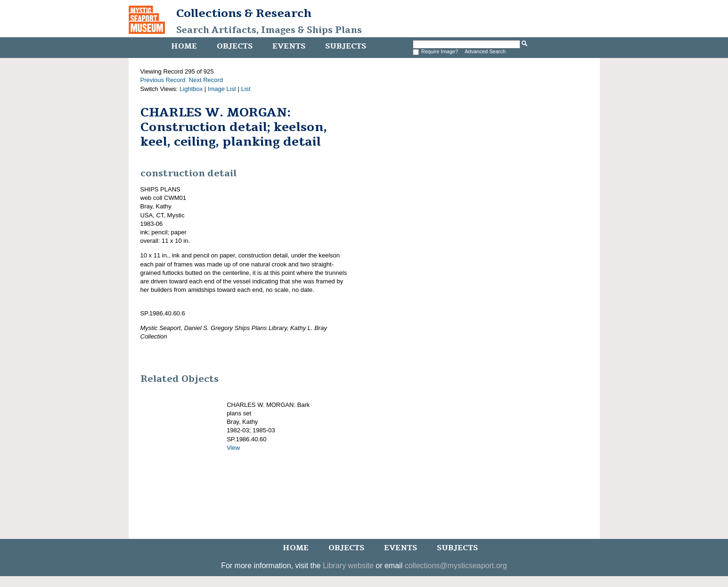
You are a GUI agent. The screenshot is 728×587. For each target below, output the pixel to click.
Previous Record (163, 80)
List (245, 89)
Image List (222, 89)
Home (184, 46)
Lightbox (191, 89)
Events (289, 46)
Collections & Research (244, 13)
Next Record (206, 80)
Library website (348, 566)
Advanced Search (485, 51)
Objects (235, 46)
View (233, 448)
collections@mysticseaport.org (456, 566)
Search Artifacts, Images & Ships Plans (269, 30)
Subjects (346, 46)
